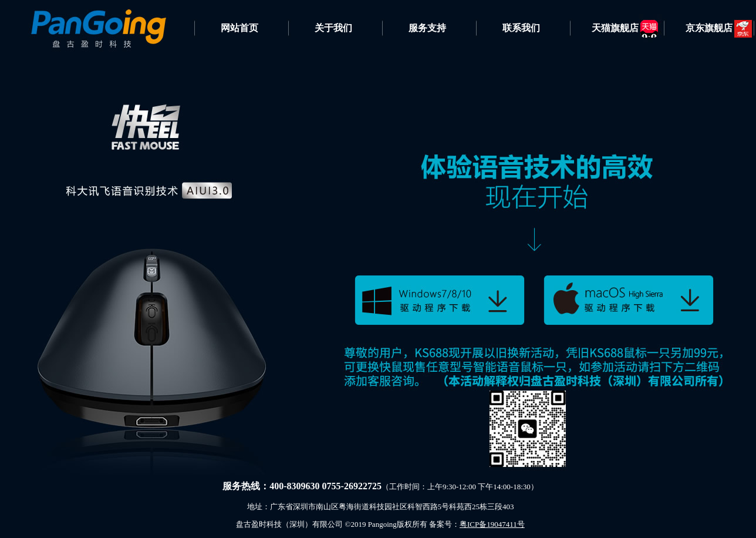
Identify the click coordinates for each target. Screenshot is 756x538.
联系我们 (521, 28)
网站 (230, 28)
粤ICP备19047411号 (492, 524)
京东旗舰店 (709, 28)
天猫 (615, 28)
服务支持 (427, 28)
